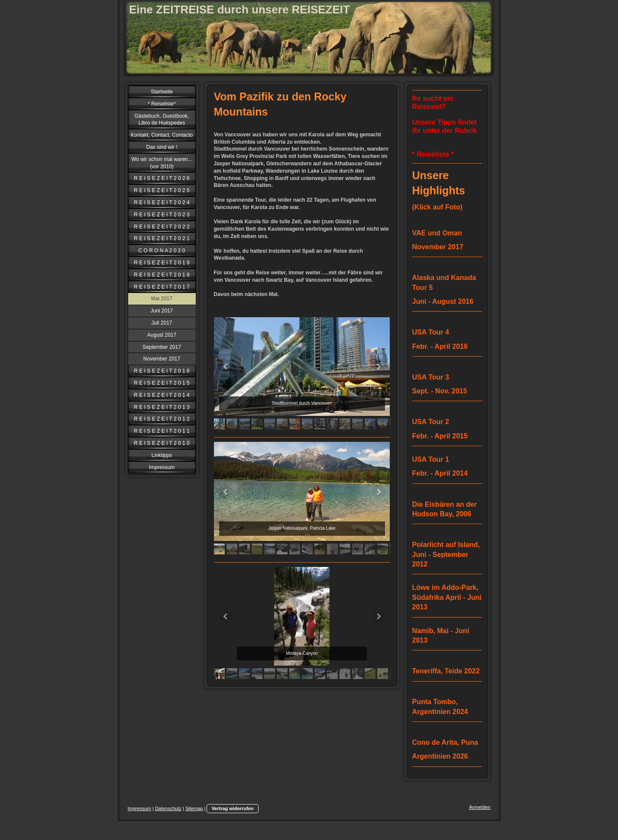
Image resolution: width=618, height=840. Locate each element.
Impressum (139, 808)
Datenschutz (168, 808)
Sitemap (194, 808)
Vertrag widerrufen (232, 808)
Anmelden (480, 807)
